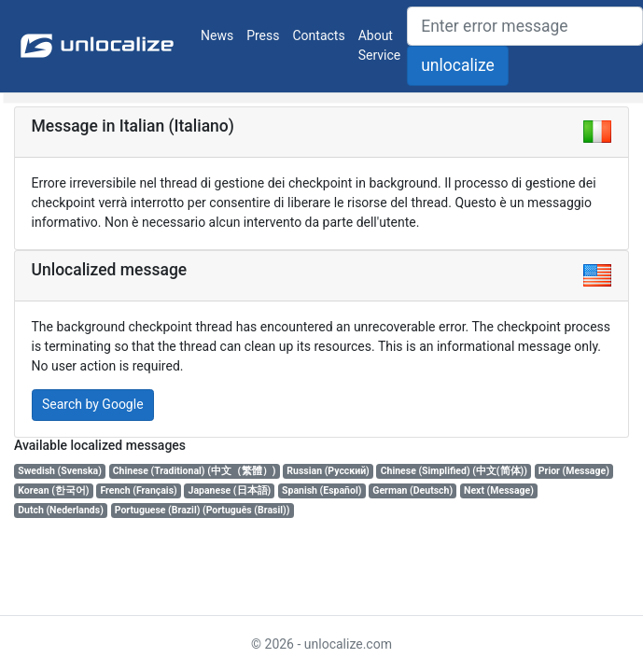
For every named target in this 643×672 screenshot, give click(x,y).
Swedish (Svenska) (60, 471)
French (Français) (138, 490)
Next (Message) (499, 490)
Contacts (319, 35)
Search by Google (93, 404)
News (217, 35)
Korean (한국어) (53, 490)
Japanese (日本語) (230, 490)
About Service (380, 45)
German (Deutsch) (412, 490)
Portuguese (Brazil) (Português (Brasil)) (203, 510)
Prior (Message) (574, 471)
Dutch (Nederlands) (61, 510)
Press (263, 35)
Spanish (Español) (321, 490)
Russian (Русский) (328, 471)
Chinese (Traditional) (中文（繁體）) (195, 471)
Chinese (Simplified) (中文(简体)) (454, 471)
